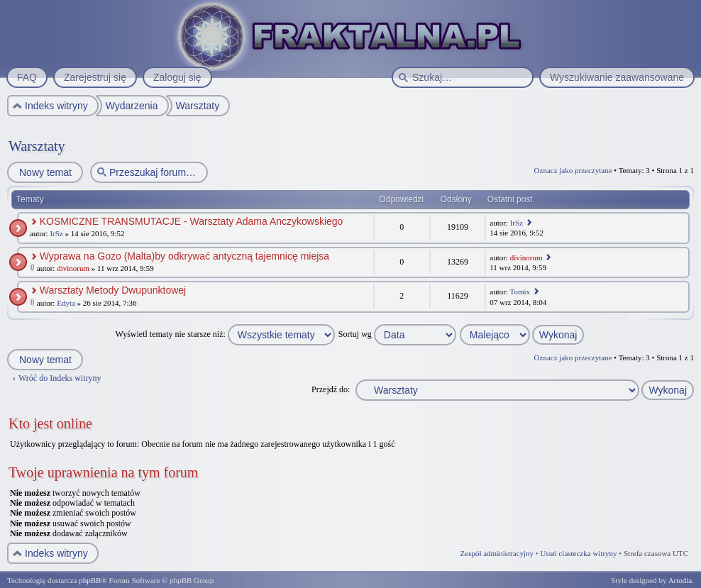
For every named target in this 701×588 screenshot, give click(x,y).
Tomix (520, 292)
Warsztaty (37, 146)
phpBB (90, 580)
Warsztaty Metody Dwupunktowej (113, 290)
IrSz (56, 233)
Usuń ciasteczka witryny (578, 553)
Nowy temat (45, 172)
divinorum (73, 268)
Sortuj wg (397, 334)
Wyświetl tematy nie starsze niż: (225, 334)
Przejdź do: (331, 389)
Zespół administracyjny (497, 553)
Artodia (680, 580)
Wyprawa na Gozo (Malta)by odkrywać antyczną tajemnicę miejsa (184, 256)
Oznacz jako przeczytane (573, 170)
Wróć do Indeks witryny (60, 378)
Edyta (66, 303)
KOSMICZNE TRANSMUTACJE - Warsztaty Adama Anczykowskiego (192, 221)
